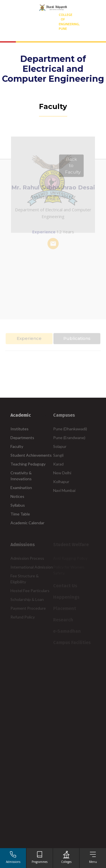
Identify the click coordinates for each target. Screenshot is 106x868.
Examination (21, 488)
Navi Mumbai (64, 490)
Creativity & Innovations (21, 476)
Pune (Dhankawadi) (70, 429)
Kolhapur (61, 482)
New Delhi (62, 473)
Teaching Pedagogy (28, 464)
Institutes (20, 429)
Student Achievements (31, 455)
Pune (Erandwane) (69, 438)
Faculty (17, 446)
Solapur (60, 446)
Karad (58, 464)
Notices (17, 496)
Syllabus (18, 505)
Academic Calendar (27, 523)
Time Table (20, 514)
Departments (22, 438)
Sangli (58, 455)
